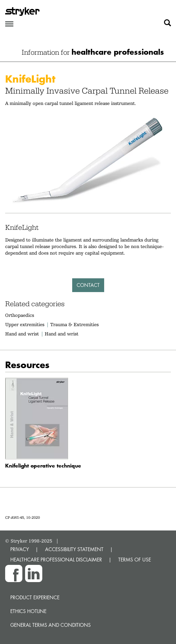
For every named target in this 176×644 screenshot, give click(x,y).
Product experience (35, 597)
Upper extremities (25, 324)
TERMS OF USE (135, 560)
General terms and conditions (51, 625)
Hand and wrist (22, 334)
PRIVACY (20, 549)
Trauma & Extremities (74, 324)
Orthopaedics (20, 315)
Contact (88, 285)
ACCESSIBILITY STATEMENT (74, 549)
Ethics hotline (28, 611)
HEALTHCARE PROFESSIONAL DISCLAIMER (56, 560)
